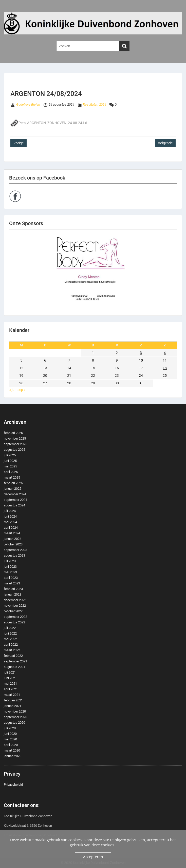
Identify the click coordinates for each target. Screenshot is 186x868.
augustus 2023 (14, 555)
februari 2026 (13, 433)
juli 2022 (10, 628)
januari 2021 (13, 706)
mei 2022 (10, 639)
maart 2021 (12, 695)
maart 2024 (12, 533)
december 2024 (15, 494)
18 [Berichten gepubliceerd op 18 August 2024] (165, 368)
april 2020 (11, 745)
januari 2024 (13, 539)
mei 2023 (10, 572)
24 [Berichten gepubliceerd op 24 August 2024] (141, 376)
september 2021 (15, 661)
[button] (93, 272)
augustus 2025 (14, 450)
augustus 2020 (14, 723)
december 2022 (15, 600)
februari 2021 (13, 700)
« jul (12, 390)
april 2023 (11, 578)
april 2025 (11, 472)
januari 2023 (13, 594)
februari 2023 (13, 589)
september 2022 (15, 617)
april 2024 (11, 528)
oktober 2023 (13, 544)
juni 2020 (10, 734)
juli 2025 (10, 455)
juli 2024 (10, 511)
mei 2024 (10, 522)
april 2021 (11, 689)
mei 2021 (10, 684)
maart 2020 (12, 750)
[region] (93, 272)
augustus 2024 (14, 505)
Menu (9, 9)
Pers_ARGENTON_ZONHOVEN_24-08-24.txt (49, 123)
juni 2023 (10, 567)
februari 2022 (13, 656)
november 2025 (15, 438)
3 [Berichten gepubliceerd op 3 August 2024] (141, 353)
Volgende (165, 143)
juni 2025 (10, 461)
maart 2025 (12, 477)
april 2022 (11, 645)
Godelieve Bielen (28, 104)
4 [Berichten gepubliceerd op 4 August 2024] (165, 353)
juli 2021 (10, 672)
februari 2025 (13, 483)
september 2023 (15, 550)
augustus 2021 (14, 667)
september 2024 (15, 500)
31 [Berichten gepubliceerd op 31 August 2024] (141, 383)
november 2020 (15, 711)
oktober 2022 (13, 611)
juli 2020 (10, 728)
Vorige (18, 143)
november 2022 (15, 606)
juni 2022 (10, 633)
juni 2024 (10, 516)
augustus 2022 (14, 622)
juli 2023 (10, 561)
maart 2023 (12, 583)
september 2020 (15, 717)
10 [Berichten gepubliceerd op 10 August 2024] (141, 360)
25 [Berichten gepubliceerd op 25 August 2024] (165, 376)
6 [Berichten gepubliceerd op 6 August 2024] (45, 360)
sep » (22, 390)
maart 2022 (12, 650)
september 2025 (15, 444)
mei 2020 (10, 739)
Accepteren (93, 857)
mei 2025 (10, 466)
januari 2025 (13, 489)
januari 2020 (13, 756)
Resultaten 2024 (95, 104)
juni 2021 (10, 678)
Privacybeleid (13, 785)
